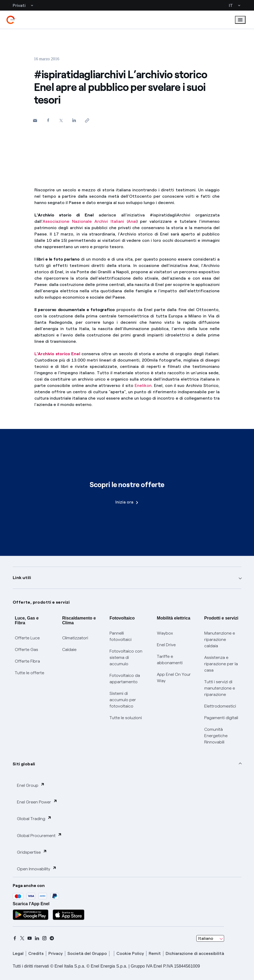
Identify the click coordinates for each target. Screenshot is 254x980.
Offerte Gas (26, 650)
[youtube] (30, 938)
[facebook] (15, 938)
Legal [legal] (18, 953)
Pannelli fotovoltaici (121, 636)
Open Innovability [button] (37, 869)
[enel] (11, 20)
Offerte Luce (27, 638)
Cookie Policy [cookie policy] (130, 953)
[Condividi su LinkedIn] (74, 120)
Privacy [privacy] (56, 953)
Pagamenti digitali (221, 718)
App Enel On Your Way (174, 678)
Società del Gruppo (87, 953)
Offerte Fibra (27, 661)
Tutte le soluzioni (126, 718)
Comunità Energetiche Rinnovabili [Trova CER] (216, 736)
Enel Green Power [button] (37, 802)
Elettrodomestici (220, 706)
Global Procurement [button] (39, 835)
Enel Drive (166, 645)
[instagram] (44, 938)
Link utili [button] (22, 578)
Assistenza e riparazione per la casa (221, 664)
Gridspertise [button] (32, 852)
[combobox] (210, 939)
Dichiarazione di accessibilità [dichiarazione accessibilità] (195, 953)
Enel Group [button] (31, 785)
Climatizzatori (75, 638)
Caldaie (69, 650)
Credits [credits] (36, 953)
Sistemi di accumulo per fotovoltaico (123, 700)
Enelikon (143, 385)
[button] (35, 120)
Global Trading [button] (34, 818)
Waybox (165, 633)
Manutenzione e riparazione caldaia (220, 639)
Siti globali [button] (24, 764)
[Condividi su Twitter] (61, 120)
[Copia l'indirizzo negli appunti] (87, 120)
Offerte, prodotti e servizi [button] (41, 602)
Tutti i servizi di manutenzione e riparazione (220, 688)
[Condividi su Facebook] (48, 120)
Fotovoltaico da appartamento (125, 679)
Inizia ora (127, 502)
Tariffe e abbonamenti (170, 660)
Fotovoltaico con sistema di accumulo (126, 657)
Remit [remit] (155, 953)
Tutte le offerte (30, 673)
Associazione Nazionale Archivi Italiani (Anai (90, 221)
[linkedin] (37, 938)
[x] (22, 938)
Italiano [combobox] (206, 938)
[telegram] (52, 938)
